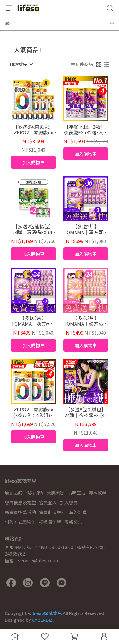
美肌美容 (56, 492)
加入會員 (69, 502)
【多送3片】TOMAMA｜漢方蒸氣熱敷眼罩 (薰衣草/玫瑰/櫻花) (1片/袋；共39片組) (86, 229)
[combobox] (21, 64)
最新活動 (14, 492)
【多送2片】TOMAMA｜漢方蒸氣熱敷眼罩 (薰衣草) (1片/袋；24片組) (33, 321)
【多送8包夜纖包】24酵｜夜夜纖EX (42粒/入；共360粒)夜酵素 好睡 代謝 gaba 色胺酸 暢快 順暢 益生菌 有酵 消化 (86, 412)
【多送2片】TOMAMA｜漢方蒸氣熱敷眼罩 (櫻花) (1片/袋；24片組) (86, 321)
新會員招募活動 (20, 512)
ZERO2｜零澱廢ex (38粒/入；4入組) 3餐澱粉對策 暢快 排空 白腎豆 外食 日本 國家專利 (33, 412)
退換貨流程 (50, 522)
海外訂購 (78, 512)
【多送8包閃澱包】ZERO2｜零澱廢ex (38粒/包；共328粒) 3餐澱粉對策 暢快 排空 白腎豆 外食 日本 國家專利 (33, 130)
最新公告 (73, 522)
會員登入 (48, 502)
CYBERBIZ (42, 620)
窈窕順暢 (35, 492)
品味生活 (76, 492)
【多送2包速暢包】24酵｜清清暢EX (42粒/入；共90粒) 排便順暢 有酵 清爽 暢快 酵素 (33, 229)
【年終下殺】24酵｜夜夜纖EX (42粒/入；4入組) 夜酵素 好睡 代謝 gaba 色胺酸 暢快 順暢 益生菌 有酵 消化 (86, 130)
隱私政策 (97, 492)
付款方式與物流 (20, 522)
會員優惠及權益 (20, 502)
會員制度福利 (52, 512)
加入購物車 (33, 162)
